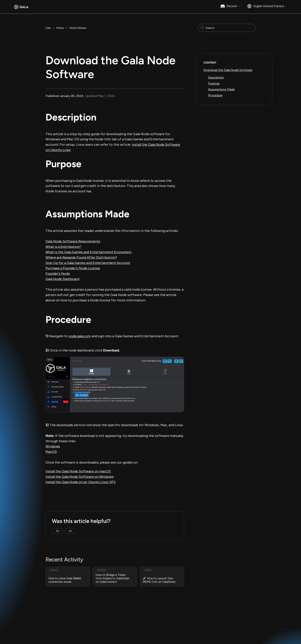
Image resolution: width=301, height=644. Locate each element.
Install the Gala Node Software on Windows (80, 477)
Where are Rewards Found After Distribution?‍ (81, 257)
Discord (233, 6)
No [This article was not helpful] (70, 531)
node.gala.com (80, 336)
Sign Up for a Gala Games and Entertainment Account (88, 263)
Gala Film (160, 624)
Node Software (78, 28)
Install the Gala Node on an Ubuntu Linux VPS (81, 482)
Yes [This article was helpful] (57, 531)
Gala (48, 28)
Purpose (214, 83)
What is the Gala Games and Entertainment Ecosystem (88, 252)
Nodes (60, 28)
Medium (202, 615)
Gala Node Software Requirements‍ (73, 241)
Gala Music (161, 619)
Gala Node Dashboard (62, 279)
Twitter (202, 624)
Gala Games (162, 615)
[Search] (227, 28)
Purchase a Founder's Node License (73, 268)
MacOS (51, 452)
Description (216, 77)
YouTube (203, 632)
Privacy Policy (81, 627)
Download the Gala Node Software (228, 70)
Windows (53, 446)
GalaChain (161, 628)
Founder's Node (58, 274)
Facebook (204, 628)
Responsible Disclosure (125, 627)
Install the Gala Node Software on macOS (78, 471)
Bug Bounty (100, 627)
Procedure (215, 95)
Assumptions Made (221, 89)
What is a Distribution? (63, 247)
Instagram (204, 619)
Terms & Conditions (56, 627)
